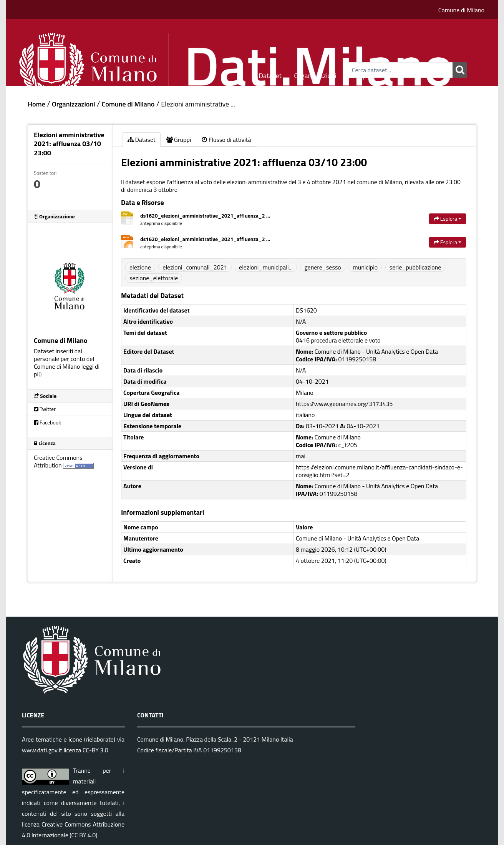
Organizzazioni (315, 74)
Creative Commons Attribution (58, 461)
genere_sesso (322, 267)
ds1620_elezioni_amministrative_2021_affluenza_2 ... (205, 215)
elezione (140, 267)
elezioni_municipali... (266, 267)
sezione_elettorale (154, 278)
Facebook (47, 422)
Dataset (270, 74)
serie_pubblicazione (415, 267)
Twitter (45, 409)
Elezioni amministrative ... (198, 104)
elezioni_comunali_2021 (195, 267)
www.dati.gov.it (42, 750)
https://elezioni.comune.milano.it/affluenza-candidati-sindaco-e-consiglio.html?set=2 (379, 471)
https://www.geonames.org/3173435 (344, 404)
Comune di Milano (461, 10)
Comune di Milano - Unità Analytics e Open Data (357, 538)
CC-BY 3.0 (95, 750)
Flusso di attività (226, 140)
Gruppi (358, 74)
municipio (365, 267)
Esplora (448, 219)
